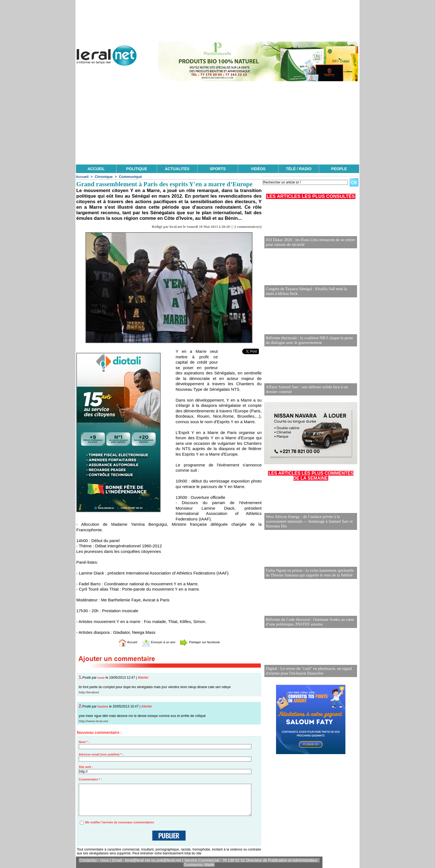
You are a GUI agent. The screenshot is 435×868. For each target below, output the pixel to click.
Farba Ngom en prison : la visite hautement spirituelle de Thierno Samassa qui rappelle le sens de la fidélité (310, 573)
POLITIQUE (137, 169)
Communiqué (130, 177)
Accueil (82, 177)
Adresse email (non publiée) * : (101, 754)
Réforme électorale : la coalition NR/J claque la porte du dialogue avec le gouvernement (310, 340)
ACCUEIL (96, 169)
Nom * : (84, 742)
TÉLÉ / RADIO (299, 169)
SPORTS (218, 169)
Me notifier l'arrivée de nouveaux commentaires (120, 822)
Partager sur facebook (206, 642)
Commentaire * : (90, 779)
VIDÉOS (258, 169)
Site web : (86, 767)
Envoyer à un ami (155, 642)
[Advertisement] (217, 123)
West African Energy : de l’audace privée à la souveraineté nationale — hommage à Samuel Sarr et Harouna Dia (307, 522)
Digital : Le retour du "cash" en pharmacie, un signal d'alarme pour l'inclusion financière (307, 671)
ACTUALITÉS (177, 169)
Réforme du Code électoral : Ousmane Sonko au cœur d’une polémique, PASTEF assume (308, 622)
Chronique (104, 177)
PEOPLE (339, 169)
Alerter (143, 678)
